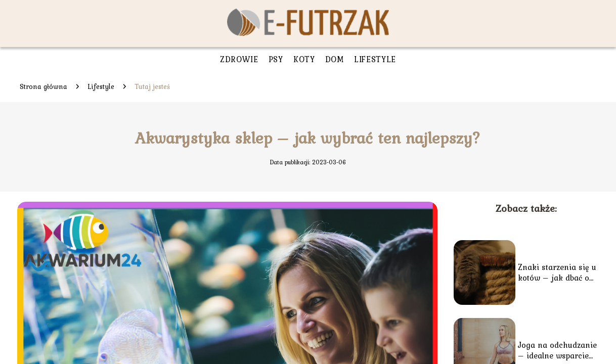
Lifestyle (375, 59)
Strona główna (43, 86)
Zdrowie (239, 59)
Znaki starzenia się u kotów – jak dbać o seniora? (557, 272)
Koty (304, 59)
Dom (335, 59)
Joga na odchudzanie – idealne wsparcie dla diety (557, 350)
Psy (276, 59)
